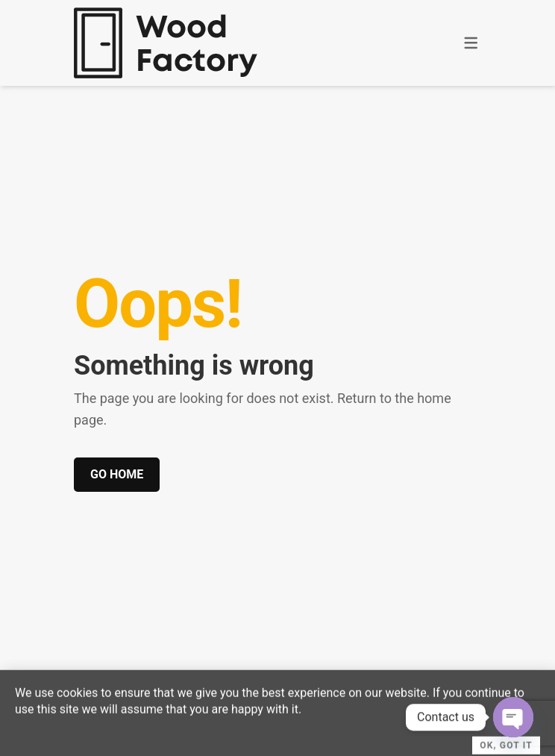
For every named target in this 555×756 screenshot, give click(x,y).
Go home (117, 474)
